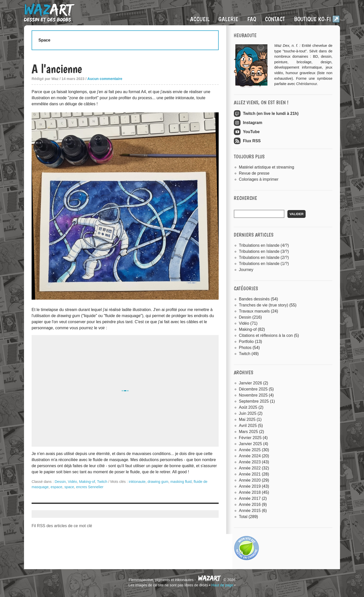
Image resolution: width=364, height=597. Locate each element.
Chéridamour (306, 84)
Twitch (102, 482)
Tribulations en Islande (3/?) (264, 251)
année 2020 (250, 480)
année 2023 (250, 462)
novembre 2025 (253, 395)
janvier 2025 (251, 444)
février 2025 (250, 438)
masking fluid (181, 482)
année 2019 (250, 486)
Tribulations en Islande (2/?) (264, 258)
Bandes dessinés (254, 299)
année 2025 (250, 450)
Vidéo (72, 482)
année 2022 (250, 468)
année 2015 (250, 511)
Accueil (200, 19)
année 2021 (250, 474)
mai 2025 (247, 419)
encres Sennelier (90, 487)
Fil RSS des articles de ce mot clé (62, 526)
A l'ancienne (57, 69)
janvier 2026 (251, 383)
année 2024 (250, 456)
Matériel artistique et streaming (267, 167)
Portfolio (246, 342)
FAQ (252, 19)
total (244, 517)
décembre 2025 (253, 389)
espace (56, 487)
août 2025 (248, 407)
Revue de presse (254, 173)
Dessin (60, 482)
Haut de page (222, 585)
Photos (245, 348)
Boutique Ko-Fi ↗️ (317, 19)
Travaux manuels (254, 311)
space (69, 487)
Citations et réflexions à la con (266, 335)
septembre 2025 (254, 401)
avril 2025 (248, 426)
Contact (275, 19)
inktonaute (137, 482)
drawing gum (158, 482)
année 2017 (250, 498)
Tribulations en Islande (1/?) (264, 264)
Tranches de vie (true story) (264, 305)
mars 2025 (248, 432)
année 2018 (250, 492)
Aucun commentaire (105, 79)
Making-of (87, 482)
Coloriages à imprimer (259, 179)
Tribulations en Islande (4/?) (264, 245)
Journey (246, 270)
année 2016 (250, 505)
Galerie (228, 19)
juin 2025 (248, 413)
